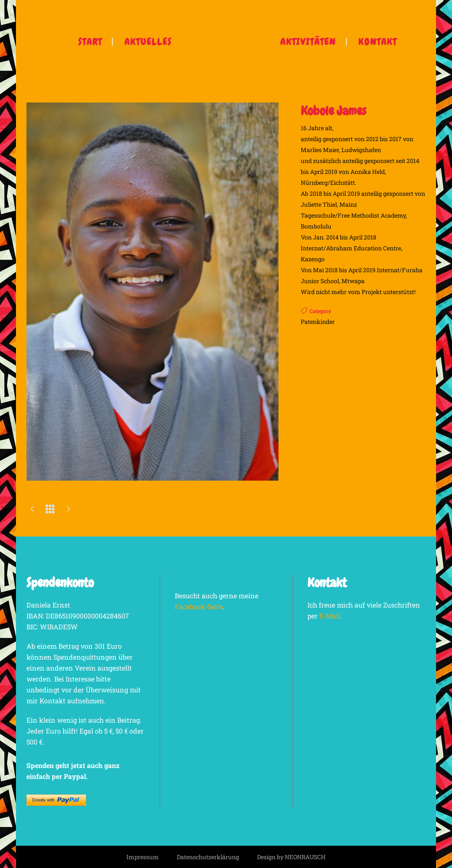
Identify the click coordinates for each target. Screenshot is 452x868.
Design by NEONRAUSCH (291, 857)
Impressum (143, 857)
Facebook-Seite (199, 606)
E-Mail (330, 616)
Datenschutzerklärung (208, 857)
